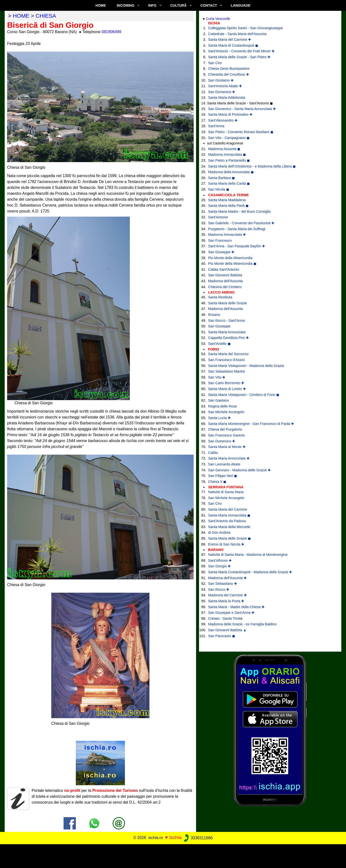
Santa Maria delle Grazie (227, 303)
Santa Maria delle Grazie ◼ (229, 538)
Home (101, 5)
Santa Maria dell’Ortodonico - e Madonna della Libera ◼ (252, 166)
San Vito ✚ (217, 377)
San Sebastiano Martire (226, 371)
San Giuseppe (219, 326)
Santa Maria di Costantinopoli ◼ (233, 45)
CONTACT (209, 5)
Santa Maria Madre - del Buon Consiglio (239, 211)
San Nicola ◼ (219, 189)
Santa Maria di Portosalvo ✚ (230, 114)
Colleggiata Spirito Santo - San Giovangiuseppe (246, 28)
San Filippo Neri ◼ (223, 476)
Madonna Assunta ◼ (224, 149)
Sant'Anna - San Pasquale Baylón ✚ (237, 246)
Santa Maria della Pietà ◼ (228, 206)
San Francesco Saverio (226, 435)
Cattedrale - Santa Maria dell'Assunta (237, 34)
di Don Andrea (219, 532)
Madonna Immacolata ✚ (227, 235)
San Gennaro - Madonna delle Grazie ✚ (239, 470)
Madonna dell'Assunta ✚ (227, 578)
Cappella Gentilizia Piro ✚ (228, 338)
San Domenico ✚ (222, 92)
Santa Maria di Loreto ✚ (227, 389)
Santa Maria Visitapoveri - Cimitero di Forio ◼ (244, 395)
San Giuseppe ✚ (221, 252)
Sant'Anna (216, 126)
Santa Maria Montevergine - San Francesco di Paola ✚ (251, 424)
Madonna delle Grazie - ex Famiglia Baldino (242, 624)
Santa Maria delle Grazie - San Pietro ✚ (239, 57)
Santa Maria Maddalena (227, 200)
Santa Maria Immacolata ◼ (229, 515)
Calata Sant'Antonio (224, 269)
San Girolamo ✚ (221, 80)
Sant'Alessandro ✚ (223, 120)
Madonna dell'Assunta (225, 281)
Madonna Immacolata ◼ (227, 154)
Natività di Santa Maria (226, 492)
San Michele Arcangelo (226, 412)
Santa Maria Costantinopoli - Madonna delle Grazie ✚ (250, 572)
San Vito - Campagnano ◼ (229, 138)
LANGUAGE (241, 5)
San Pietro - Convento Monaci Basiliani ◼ (241, 132)
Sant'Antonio (218, 217)
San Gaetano (219, 400)
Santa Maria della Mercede (229, 527)
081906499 (111, 32)
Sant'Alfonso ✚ (220, 560)
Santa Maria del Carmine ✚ (230, 40)
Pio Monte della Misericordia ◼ (232, 264)
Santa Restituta (220, 297)
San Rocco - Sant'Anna (226, 321)
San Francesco (220, 240)
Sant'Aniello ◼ (219, 344)
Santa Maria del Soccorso (228, 354)
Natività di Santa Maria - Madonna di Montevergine (248, 555)
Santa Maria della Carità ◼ (229, 183)
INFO (152, 5)
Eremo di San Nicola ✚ (226, 544)
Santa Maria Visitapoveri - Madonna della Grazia (246, 366)
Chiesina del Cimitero (225, 287)
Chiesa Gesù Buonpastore (229, 69)
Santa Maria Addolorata (226, 98)
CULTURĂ (179, 5)
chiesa (46, 16)
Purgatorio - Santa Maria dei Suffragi (237, 229)
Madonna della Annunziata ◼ (231, 172)
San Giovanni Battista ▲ (227, 630)
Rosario (214, 315)
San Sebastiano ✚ (223, 584)
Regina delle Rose (223, 406)
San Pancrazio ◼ (222, 636)
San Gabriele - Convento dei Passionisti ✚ (241, 223)
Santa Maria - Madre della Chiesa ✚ (236, 607)
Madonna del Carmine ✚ (227, 595)
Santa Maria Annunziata (227, 332)
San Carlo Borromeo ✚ (226, 383)
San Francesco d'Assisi (226, 360)
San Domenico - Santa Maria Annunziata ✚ (242, 109)
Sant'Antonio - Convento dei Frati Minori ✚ (241, 51)
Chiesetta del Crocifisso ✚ (229, 74)
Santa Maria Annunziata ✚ (229, 458)
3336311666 (198, 838)
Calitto (213, 453)
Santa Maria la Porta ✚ (226, 601)
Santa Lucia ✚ (219, 418)
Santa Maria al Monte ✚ (227, 447)
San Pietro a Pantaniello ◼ (229, 160)
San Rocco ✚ (219, 589)
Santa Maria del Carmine (228, 509)
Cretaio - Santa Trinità (225, 618)
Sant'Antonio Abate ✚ (225, 86)
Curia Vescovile (218, 19)
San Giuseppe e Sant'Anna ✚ (231, 613)
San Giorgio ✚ (219, 566)
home (21, 16)
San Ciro (215, 63)
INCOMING (126, 5)
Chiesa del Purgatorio (225, 429)
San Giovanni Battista (225, 275)
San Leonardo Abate (224, 464)
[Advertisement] (173, 855)
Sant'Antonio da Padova (227, 521)
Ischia (175, 838)
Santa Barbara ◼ (221, 178)
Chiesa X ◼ (217, 482)
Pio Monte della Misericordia (230, 258)
